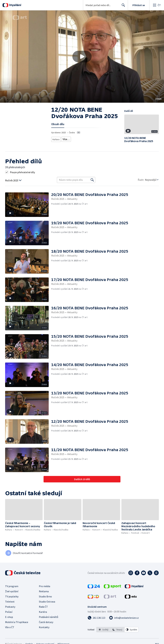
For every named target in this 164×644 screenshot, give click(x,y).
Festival (67, 139)
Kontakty (44, 627)
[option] (103, 630)
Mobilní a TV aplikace (17, 622)
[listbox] (117, 630)
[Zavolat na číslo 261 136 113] (96, 618)
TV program (12, 586)
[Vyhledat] (92, 180)
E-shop (9, 617)
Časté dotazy (46, 622)
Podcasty (10, 607)
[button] (82, 57)
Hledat (122, 6)
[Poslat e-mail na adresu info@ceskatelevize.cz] (124, 618)
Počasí (9, 612)
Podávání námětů (49, 617)
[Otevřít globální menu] (157, 5)
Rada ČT (43, 607)
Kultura (56, 139)
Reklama (44, 591)
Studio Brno (45, 596)
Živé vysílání (12, 591)
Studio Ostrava (47, 602)
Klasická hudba (93, 139)
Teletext (10, 602)
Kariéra (43, 612)
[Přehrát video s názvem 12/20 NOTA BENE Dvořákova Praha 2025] (82, 57)
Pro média (45, 586)
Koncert (78, 139)
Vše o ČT (10, 627)
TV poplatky (12, 596)
